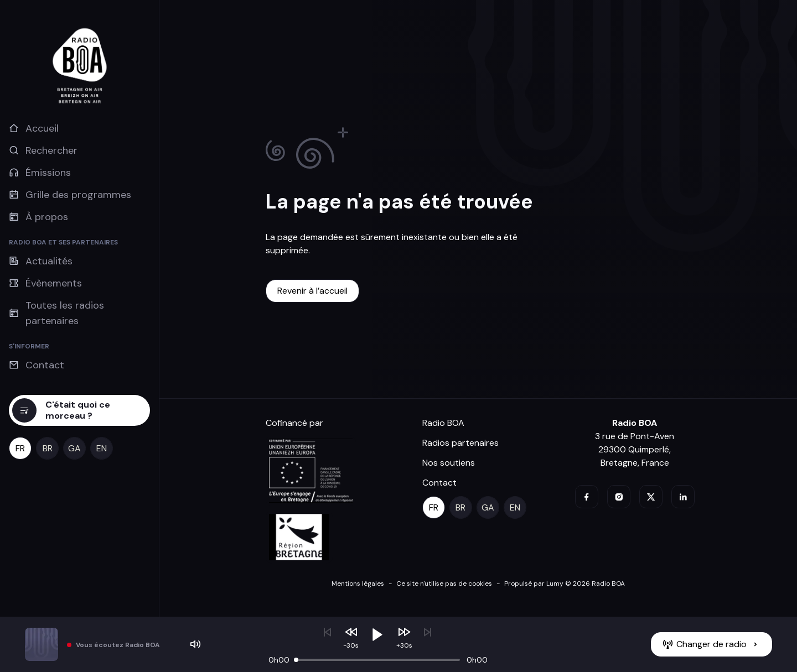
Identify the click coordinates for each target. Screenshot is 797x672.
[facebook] (587, 497)
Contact (439, 483)
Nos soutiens (449, 463)
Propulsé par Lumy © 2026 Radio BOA (565, 584)
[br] (47, 448)
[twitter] (651, 497)
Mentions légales (358, 584)
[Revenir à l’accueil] (312, 291)
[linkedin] (683, 497)
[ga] (74, 448)
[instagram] (619, 497)
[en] (102, 448)
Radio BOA (443, 423)
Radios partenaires (460, 443)
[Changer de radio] (711, 644)
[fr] (20, 448)
